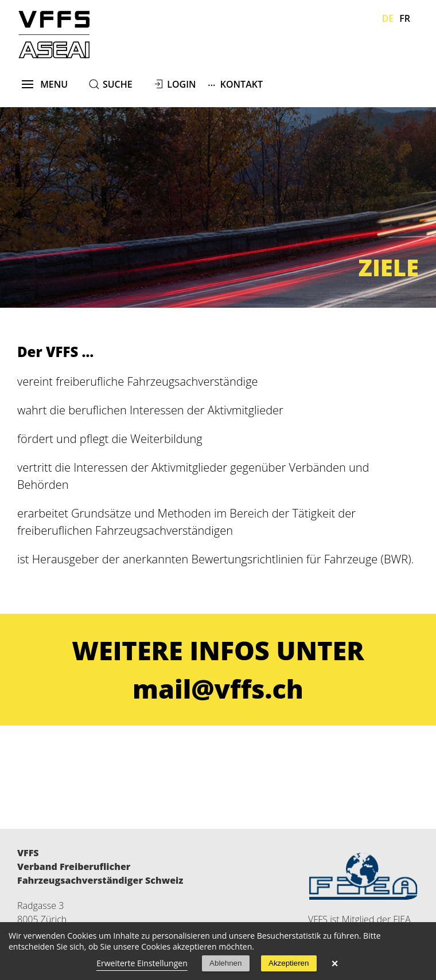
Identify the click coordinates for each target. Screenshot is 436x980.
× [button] (335, 963)
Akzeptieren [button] (289, 963)
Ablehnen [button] (225, 963)
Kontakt (235, 84)
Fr (405, 18)
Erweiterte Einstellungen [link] (142, 963)
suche (118, 84)
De (388, 18)
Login (181, 84)
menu (45, 84)
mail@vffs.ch (218, 689)
